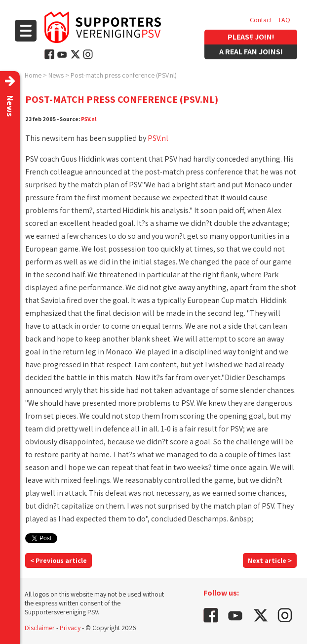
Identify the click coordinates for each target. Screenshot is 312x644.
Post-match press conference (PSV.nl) (124, 75)
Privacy (70, 628)
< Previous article (58, 560)
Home (33, 75)
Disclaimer (40, 628)
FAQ (285, 20)
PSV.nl (89, 119)
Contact (261, 20)
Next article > (270, 560)
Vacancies (264, 40)
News (56, 75)
